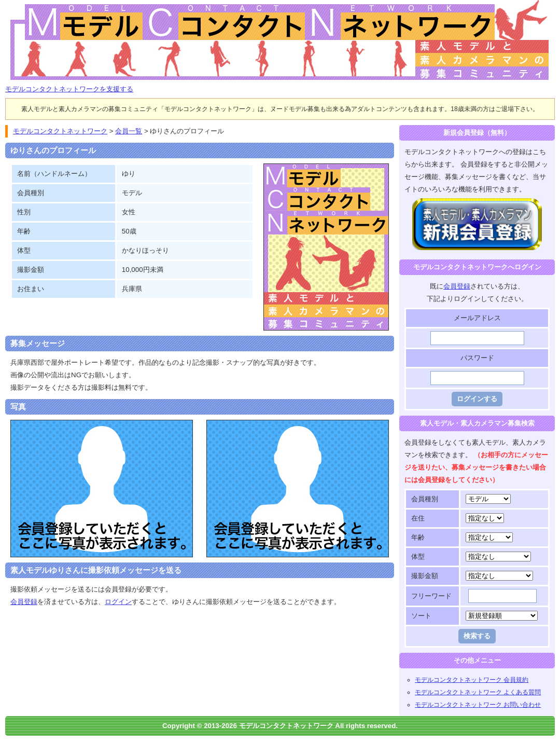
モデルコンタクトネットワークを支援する (69, 89)
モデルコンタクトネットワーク (14, 6)
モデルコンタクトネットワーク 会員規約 (472, 680)
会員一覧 (129, 131)
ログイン (118, 602)
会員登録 (24, 602)
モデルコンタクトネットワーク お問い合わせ (478, 705)
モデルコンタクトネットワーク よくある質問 (478, 692)
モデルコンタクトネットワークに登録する (477, 204)
